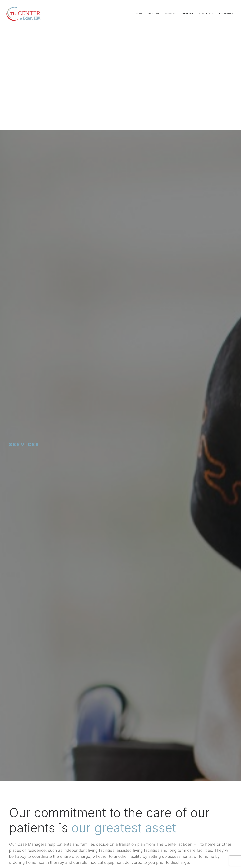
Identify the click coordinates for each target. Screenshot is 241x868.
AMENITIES (187, 14)
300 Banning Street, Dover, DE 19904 (135, 836)
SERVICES (170, 14)
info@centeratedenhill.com (64, 836)
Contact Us (120, 791)
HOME (139, 14)
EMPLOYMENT (227, 14)
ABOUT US (154, 14)
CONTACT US (206, 14)
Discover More (55, 418)
